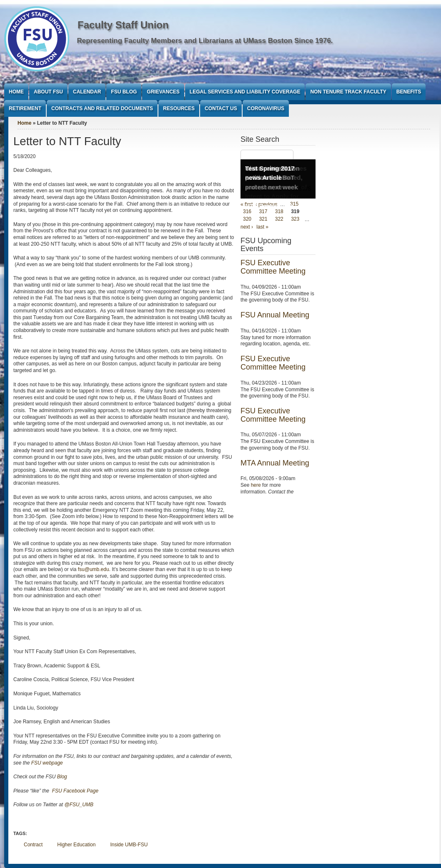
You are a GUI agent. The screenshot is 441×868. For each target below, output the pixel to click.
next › (247, 227)
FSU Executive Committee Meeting (273, 267)
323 (295, 219)
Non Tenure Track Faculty (348, 92)
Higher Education (76, 845)
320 (247, 219)
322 (279, 219)
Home (16, 92)
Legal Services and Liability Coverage (245, 92)
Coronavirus (266, 108)
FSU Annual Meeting (275, 315)
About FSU (48, 92)
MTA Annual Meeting (275, 463)
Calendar (87, 92)
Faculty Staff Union (123, 25)
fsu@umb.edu (94, 569)
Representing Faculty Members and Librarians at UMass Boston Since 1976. (205, 41)
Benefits (409, 92)
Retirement (25, 108)
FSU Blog (124, 92)
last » (262, 227)
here (256, 485)
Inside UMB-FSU (129, 845)
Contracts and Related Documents (102, 108)
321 (263, 219)
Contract (33, 845)
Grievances (163, 92)
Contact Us (221, 108)
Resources (179, 108)
